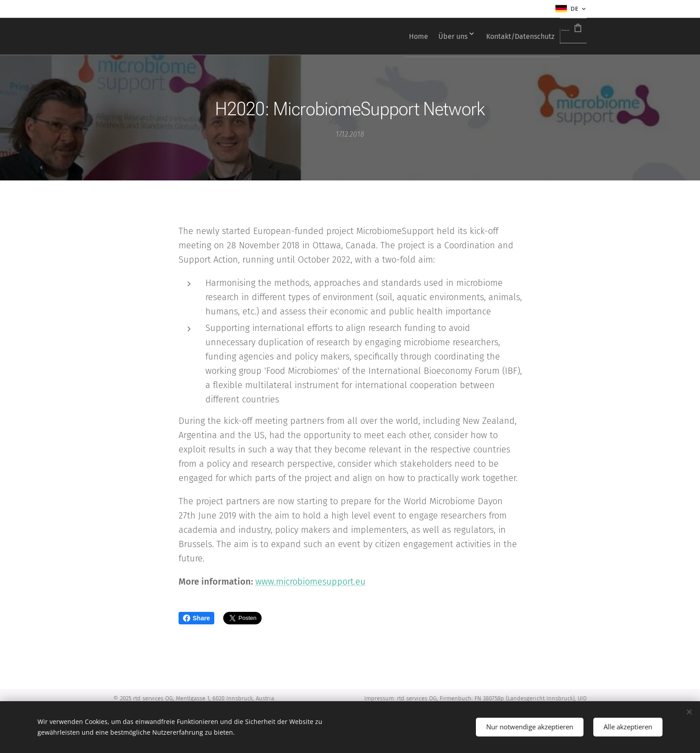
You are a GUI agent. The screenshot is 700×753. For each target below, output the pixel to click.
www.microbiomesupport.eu (310, 581)
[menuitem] (373, 36)
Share (197, 618)
